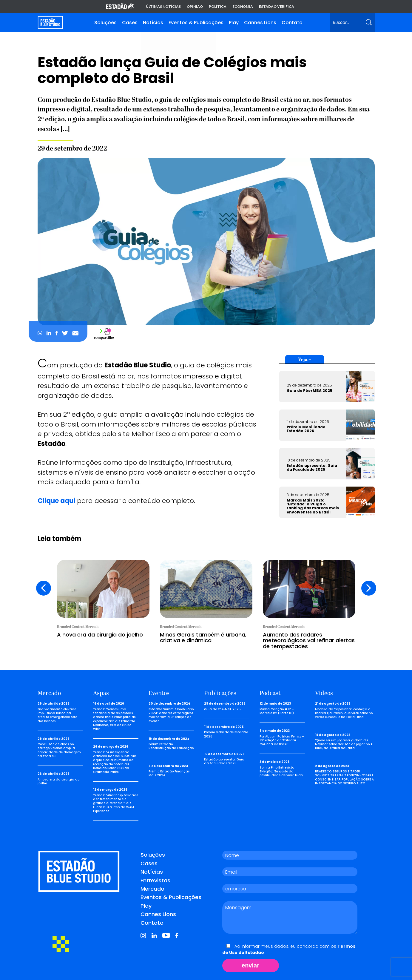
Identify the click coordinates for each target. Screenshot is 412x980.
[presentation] (44, 588)
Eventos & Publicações (196, 23)
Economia (243, 7)
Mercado (152, 889)
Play (234, 23)
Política (218, 7)
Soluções (105, 23)
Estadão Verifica (277, 7)
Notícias (153, 23)
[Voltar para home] (50, 23)
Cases (130, 23)
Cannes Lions (260, 23)
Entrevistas (155, 880)
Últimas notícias (163, 7)
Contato (292, 23)
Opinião (195, 7)
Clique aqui (56, 501)
